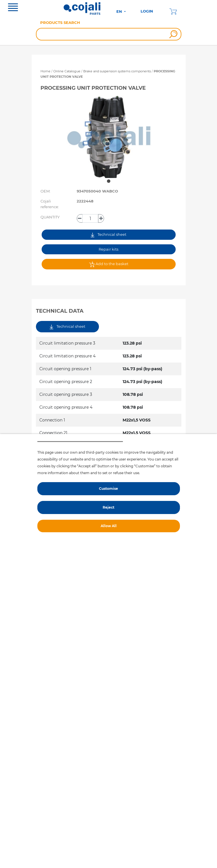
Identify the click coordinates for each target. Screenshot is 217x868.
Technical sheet (109, 235)
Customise (109, 489)
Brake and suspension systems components (117, 71)
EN (120, 11)
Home (45, 71)
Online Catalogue (67, 71)
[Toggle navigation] (13, 8)
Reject (109, 507)
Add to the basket (109, 264)
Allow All (109, 526)
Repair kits (109, 249)
